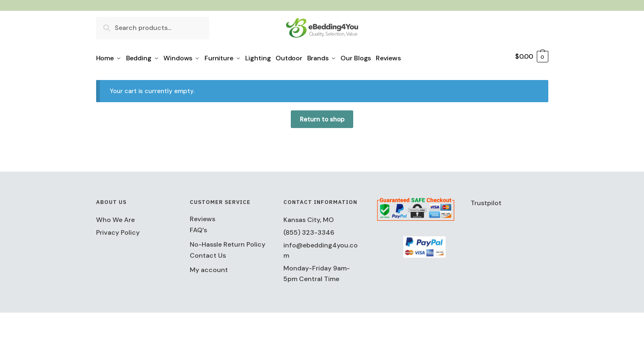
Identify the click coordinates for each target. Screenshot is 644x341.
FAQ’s (198, 227)
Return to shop (322, 117)
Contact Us (208, 253)
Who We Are (115, 217)
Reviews (202, 216)
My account (209, 267)
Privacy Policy (118, 230)
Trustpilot (486, 200)
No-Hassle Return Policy (228, 241)
